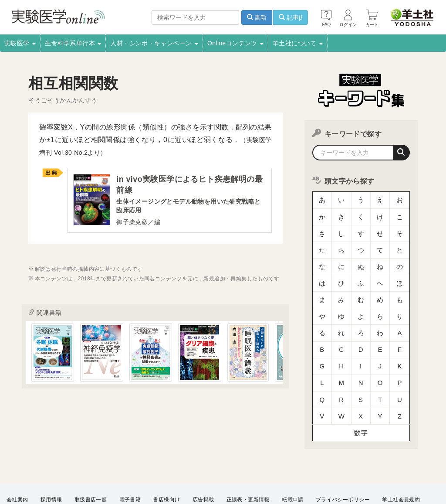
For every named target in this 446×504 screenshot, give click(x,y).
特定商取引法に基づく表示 (127, 472)
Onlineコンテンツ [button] (235, 43)
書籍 (257, 17)
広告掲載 (203, 460)
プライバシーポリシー (343, 460)
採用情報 (51, 460)
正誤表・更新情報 (248, 460)
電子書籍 (130, 460)
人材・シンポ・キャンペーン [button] (154, 43)
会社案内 (17, 460)
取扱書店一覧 (91, 460)
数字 (361, 394)
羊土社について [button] (298, 43)
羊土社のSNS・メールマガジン (45, 472)
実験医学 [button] (20, 43)
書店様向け (166, 460)
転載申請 (293, 460)
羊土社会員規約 (401, 460)
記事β (291, 17)
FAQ (177, 472)
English (249, 472)
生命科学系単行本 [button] (73, 43)
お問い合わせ (212, 472)
